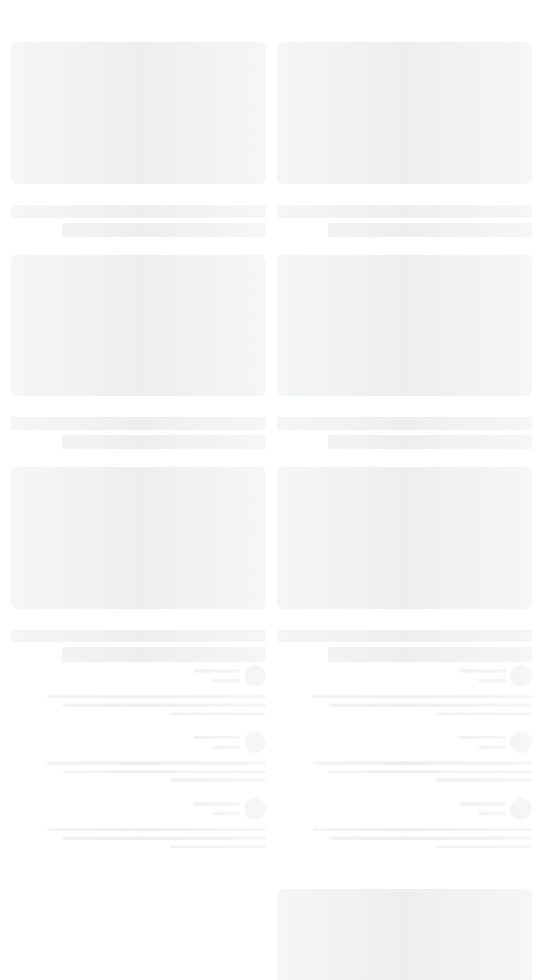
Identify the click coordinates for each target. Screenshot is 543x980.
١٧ (302, 408)
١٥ (302, 263)
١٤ (302, 175)
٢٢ (302, 698)
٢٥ (302, 727)
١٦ (302, 321)
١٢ (302, 88)
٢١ (302, 640)
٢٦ (302, 814)
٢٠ (302, 611)
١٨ (302, 495)
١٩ (302, 524)
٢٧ (302, 872)
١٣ (302, 117)
